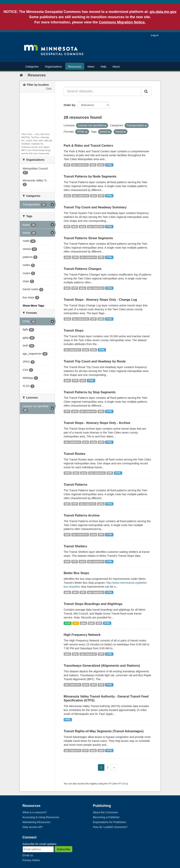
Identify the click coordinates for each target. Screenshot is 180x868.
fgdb (93, 165)
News (91, 67)
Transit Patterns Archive (82, 515)
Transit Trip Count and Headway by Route (95, 361)
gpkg (101, 165)
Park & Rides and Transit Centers (88, 146)
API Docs (122, 784)
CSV (76, 623)
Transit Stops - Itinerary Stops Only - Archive (97, 423)
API (110, 784)
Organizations (53, 67)
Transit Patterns (76, 485)
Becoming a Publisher (106, 817)
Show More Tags (33, 306)
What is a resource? (35, 812)
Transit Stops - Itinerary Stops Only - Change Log (100, 300)
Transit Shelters (75, 546)
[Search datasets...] (102, 91)
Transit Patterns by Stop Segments (90, 392)
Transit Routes (75, 454)
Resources (75, 67)
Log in (155, 35)
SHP (67, 165)
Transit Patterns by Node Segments (90, 176)
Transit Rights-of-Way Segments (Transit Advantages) (104, 731)
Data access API (33, 827)
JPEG (68, 473)
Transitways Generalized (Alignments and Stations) (102, 666)
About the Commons (106, 812)
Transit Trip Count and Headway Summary (95, 207)
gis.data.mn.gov (163, 12)
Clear (49, 88)
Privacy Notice (31, 860)
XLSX (67, 623)
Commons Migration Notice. (122, 22)
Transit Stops (74, 331)
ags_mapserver (80, 165)
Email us (28, 855)
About (116, 67)
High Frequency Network (82, 635)
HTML (109, 165)
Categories (32, 67)
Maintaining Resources (36, 822)
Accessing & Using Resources (41, 817)
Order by (69, 105)
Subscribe (64, 849)
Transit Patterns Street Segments (88, 238)
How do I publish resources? (110, 827)
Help (104, 67)
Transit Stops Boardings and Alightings (93, 604)
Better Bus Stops (76, 573)
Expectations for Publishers (110, 822)
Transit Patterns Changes (83, 269)
